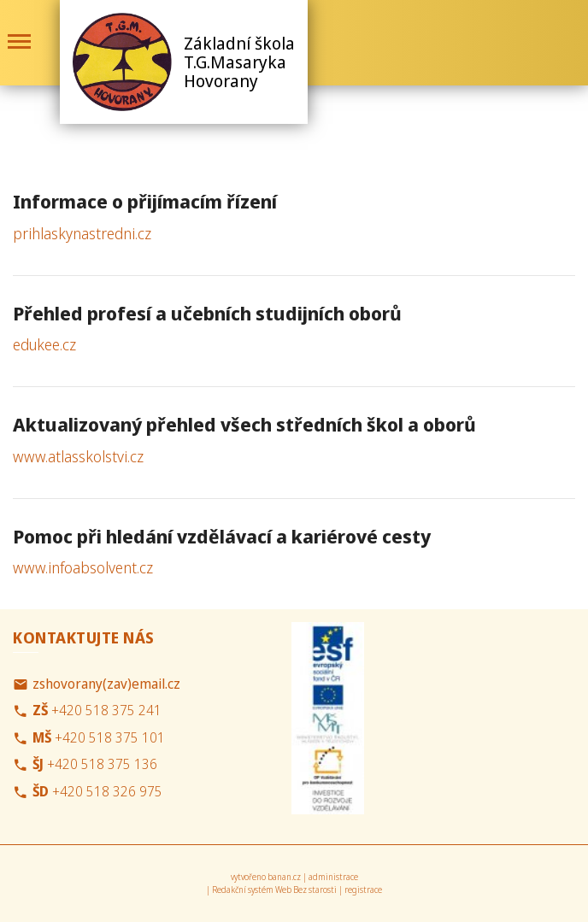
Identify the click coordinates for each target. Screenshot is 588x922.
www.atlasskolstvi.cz (78, 456)
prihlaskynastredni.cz (82, 233)
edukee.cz (44, 344)
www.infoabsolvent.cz (83, 567)
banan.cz (284, 877)
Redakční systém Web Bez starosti (274, 890)
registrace (363, 890)
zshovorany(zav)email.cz (106, 684)
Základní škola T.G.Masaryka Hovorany (239, 62)
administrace (333, 877)
